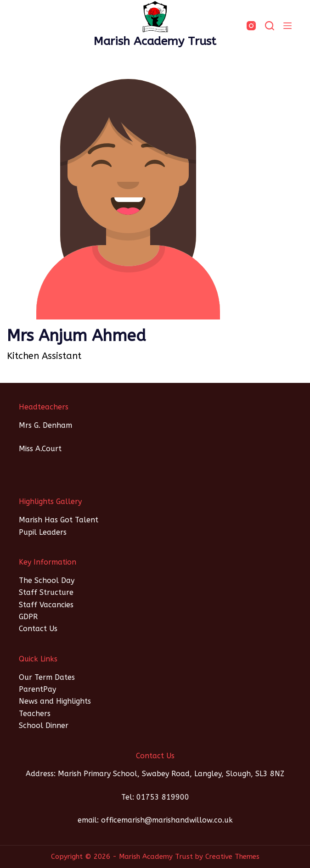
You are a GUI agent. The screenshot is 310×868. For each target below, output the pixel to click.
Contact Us (38, 629)
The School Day (47, 580)
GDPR (28, 617)
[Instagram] (251, 26)
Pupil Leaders (43, 532)
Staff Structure (46, 592)
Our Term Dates (47, 677)
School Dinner (44, 725)
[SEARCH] (270, 26)
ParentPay (37, 689)
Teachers (35, 714)
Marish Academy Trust (155, 41)
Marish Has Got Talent (59, 520)
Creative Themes (232, 857)
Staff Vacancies (46, 605)
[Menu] (287, 26)
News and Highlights (55, 701)
